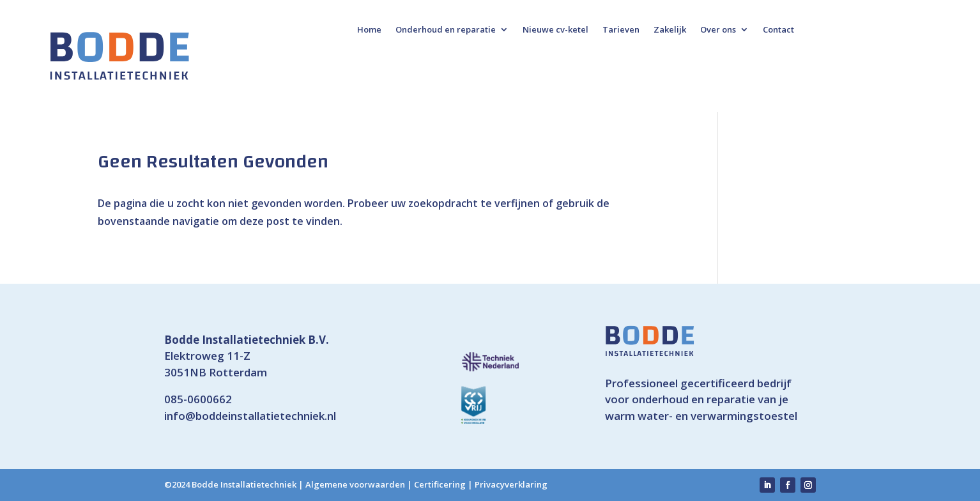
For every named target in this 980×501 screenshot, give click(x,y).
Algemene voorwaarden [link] (355, 484)
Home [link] (369, 30)
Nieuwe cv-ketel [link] (555, 30)
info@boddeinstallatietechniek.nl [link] (250, 416)
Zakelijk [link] (670, 30)
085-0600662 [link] (198, 399)
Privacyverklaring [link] (511, 484)
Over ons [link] (718, 30)
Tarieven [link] (621, 30)
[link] (119, 56)
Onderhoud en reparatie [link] (446, 30)
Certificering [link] (440, 484)
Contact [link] (778, 30)
